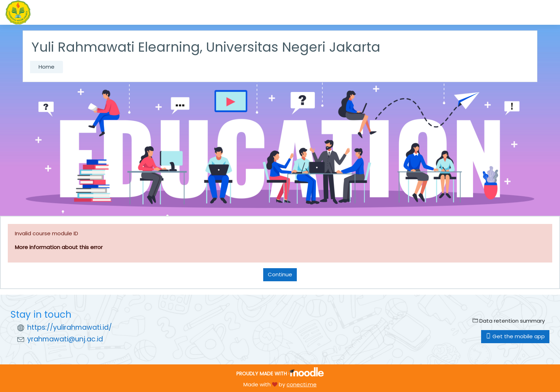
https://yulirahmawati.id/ (70, 327)
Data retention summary (509, 321)
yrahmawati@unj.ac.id (65, 339)
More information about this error (59, 247)
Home (47, 67)
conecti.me (302, 384)
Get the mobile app (515, 336)
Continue (280, 274)
